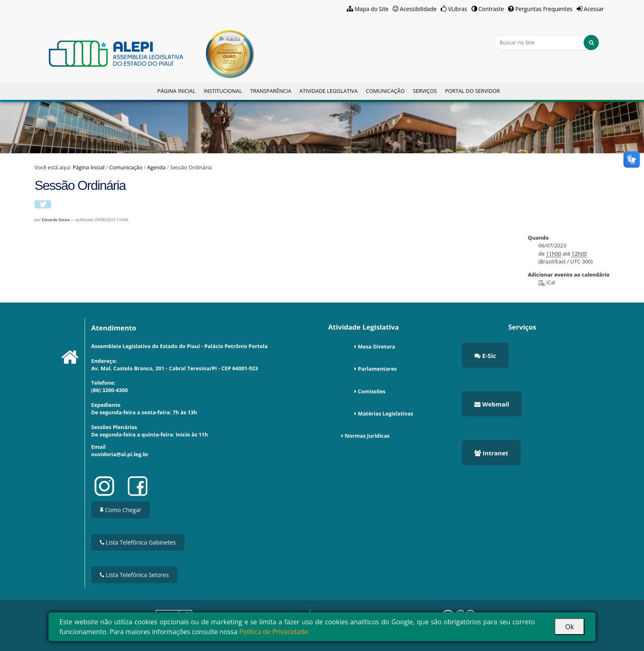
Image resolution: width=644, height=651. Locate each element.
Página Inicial (176, 91)
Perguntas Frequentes (544, 9)
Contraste (491, 9)
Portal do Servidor (472, 91)
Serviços (425, 91)
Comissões (371, 391)
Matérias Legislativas (385, 413)
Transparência (271, 91)
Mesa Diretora (376, 346)
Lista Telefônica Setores (134, 575)
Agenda (156, 167)
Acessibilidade (419, 9)
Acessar (594, 9)
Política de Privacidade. (274, 632)
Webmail (492, 404)
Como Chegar (121, 510)
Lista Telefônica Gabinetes (138, 542)
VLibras (458, 9)
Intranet (491, 453)
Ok (569, 627)
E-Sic (485, 356)
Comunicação (385, 91)
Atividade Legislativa (329, 91)
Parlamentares (377, 369)
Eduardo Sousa (56, 220)
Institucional (223, 91)
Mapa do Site (371, 9)
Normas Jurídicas (367, 436)
